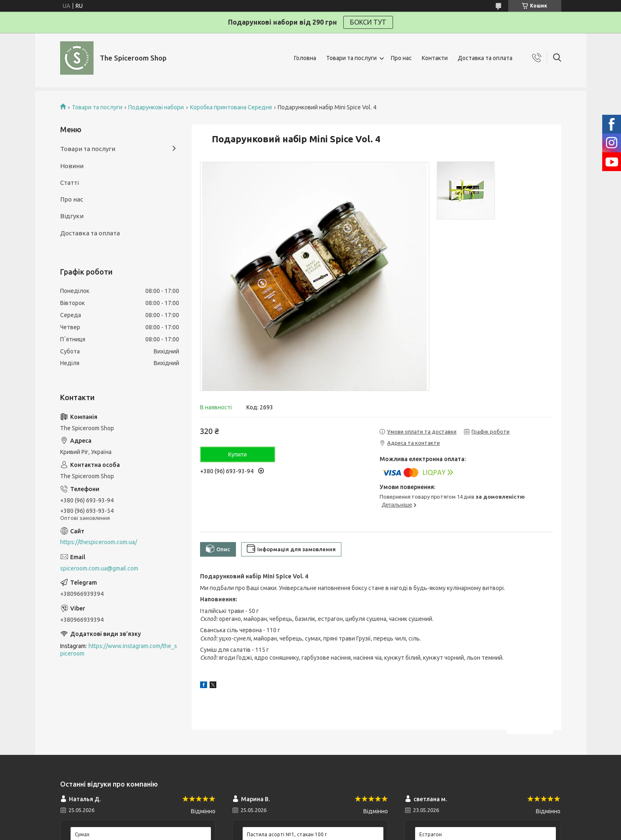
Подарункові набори (156, 107)
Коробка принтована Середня (231, 107)
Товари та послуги (351, 58)
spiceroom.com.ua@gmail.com (99, 568)
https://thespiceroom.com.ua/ (99, 542)
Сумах (82, 834)
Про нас (401, 58)
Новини (72, 166)
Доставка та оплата (485, 58)
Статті (70, 183)
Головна (305, 58)
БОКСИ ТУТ (368, 22)
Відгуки (72, 216)
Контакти (435, 58)
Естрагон (431, 834)
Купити (237, 454)
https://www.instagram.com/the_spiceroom (119, 650)
